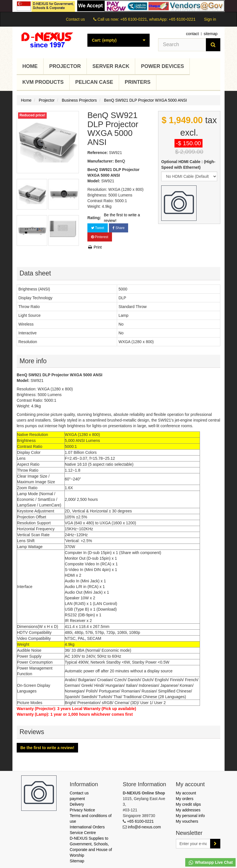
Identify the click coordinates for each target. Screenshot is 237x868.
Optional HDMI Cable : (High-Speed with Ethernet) (188, 164)
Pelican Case (94, 82)
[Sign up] (215, 844)
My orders (185, 799)
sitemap (211, 34)
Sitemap (77, 861)
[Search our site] (182, 45)
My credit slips (188, 804)
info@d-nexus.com (144, 827)
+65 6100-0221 (140, 821)
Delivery (77, 804)
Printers (138, 82)
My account (186, 793)
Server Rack (111, 66)
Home (30, 66)
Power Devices (162, 66)
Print (95, 247)
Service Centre (83, 833)
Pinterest (100, 237)
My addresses (188, 810)
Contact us (75, 19)
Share (118, 228)
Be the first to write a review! (122, 218)
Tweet (98, 228)
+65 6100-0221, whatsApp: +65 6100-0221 (158, 19)
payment (77, 799)
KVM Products (43, 82)
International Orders (87, 827)
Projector (65, 66)
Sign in (210, 19)
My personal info (190, 816)
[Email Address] (193, 844)
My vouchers (187, 821)
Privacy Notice (82, 810)
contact (192, 34)
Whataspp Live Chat (210, 863)
